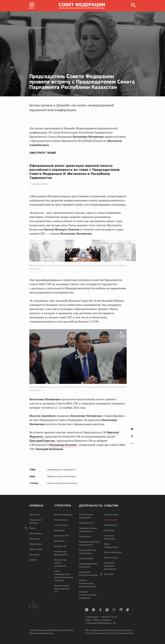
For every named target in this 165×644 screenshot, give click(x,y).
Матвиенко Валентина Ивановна (61, 476)
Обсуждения (36, 533)
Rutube (121, 610)
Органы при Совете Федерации (60, 563)
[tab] (132, 438)
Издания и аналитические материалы (88, 595)
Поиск (33, 528)
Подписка (34, 539)
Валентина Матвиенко (89, 137)
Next (99, 251)
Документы (85, 536)
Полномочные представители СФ (62, 589)
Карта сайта (35, 549)
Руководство (61, 520)
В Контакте (132, 429)
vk (87, 610)
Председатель (111, 525)
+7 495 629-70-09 (108, 617)
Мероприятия (86, 558)
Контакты (34, 514)
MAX (107, 610)
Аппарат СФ (60, 546)
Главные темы (111, 514)
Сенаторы (59, 530)
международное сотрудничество (61, 470)
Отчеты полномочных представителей (87, 583)
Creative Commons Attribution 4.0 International (109, 633)
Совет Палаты (61, 525)
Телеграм (114, 610)
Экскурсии (35, 554)
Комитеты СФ (61, 536)
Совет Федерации (63, 514)
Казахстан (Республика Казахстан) (62, 483)
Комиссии (59, 541)
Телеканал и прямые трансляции (110, 566)
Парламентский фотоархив (127, 610)
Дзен (93, 610)
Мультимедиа (111, 557)
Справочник (36, 544)
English (33, 560)
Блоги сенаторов (113, 552)
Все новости (37, 28)
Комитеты (109, 530)
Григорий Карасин (42, 441)
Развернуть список (132, 443)
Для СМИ (109, 574)
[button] (32, 6)
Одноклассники (132, 436)
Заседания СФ (86, 523)
